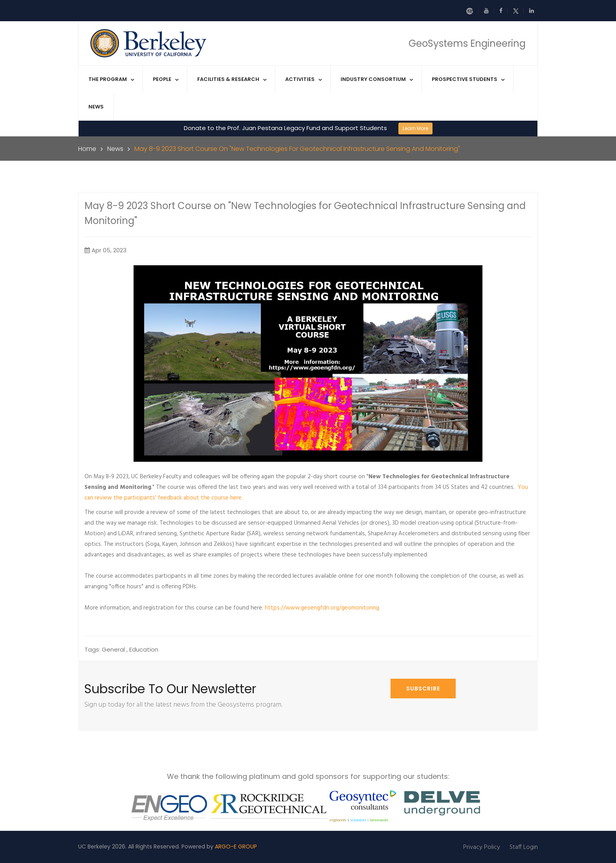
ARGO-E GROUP (236, 846)
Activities (300, 79)
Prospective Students (465, 79)
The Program (108, 79)
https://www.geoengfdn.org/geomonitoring (322, 608)
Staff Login (524, 847)
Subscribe (423, 689)
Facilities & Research (228, 79)
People (162, 79)
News (96, 107)
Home (87, 149)
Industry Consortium (373, 79)
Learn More (415, 128)
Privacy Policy (482, 847)
